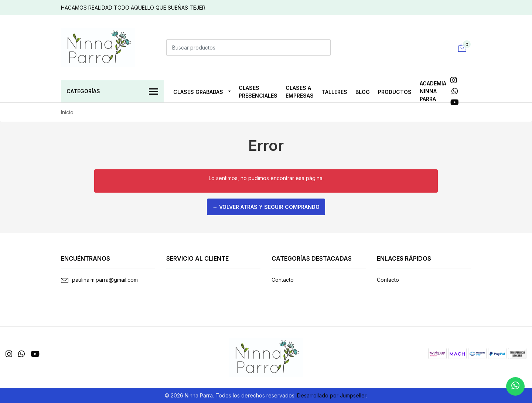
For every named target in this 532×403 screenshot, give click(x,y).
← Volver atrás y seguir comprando (266, 207)
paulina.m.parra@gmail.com (105, 280)
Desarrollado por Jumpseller (332, 395)
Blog (363, 92)
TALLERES (335, 92)
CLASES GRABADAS (198, 92)
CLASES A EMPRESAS (300, 92)
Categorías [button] (112, 92)
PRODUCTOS (395, 92)
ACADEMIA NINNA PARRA (433, 91)
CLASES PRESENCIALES (258, 92)
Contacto (283, 280)
